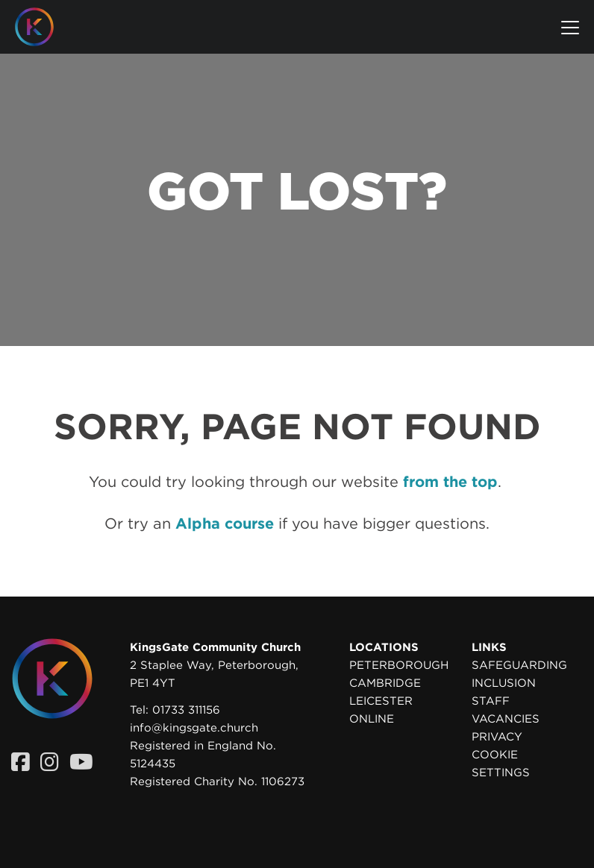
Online (372, 719)
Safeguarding (519, 665)
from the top (450, 482)
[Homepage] (46, 27)
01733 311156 (186, 710)
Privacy (497, 737)
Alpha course (225, 523)
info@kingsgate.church (194, 728)
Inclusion (504, 683)
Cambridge (385, 683)
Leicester (381, 701)
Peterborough (399, 665)
